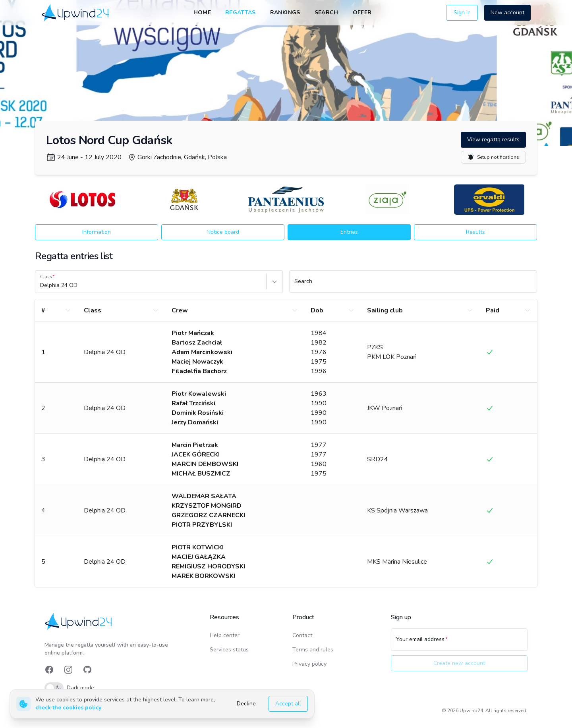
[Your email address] (459, 643)
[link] (76, 13)
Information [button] (97, 232)
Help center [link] (225, 635)
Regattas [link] (241, 13)
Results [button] (475, 232)
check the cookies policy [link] (68, 708)
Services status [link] (229, 650)
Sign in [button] (462, 13)
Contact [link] (302, 635)
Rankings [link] (285, 13)
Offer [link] (362, 13)
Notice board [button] (223, 232)
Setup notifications (493, 157)
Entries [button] (349, 232)
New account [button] (507, 13)
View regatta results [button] (493, 140)
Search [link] (327, 13)
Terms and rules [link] (313, 650)
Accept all (288, 704)
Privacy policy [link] (309, 664)
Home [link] (202, 13)
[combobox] (41, 285)
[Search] (413, 285)
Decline (246, 704)
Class (46, 277)
